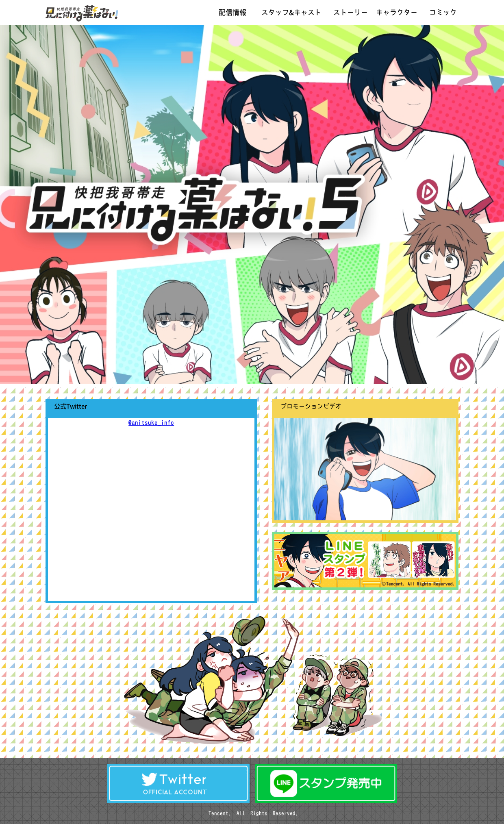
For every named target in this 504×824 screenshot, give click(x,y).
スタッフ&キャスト (291, 12)
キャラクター (397, 12)
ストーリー (351, 12)
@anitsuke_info (151, 423)
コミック (443, 12)
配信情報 (232, 12)
